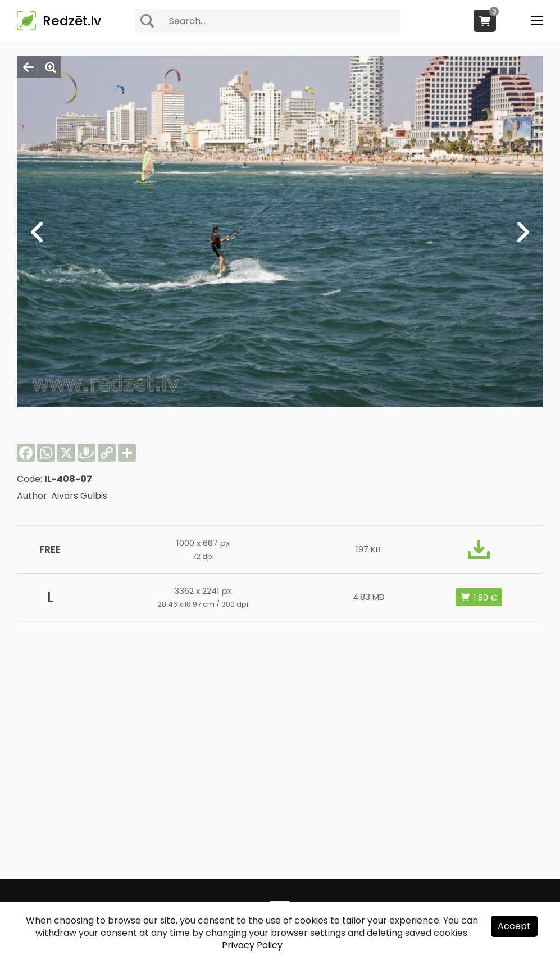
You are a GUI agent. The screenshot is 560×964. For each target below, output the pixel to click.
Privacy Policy (252, 945)
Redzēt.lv (72, 21)
